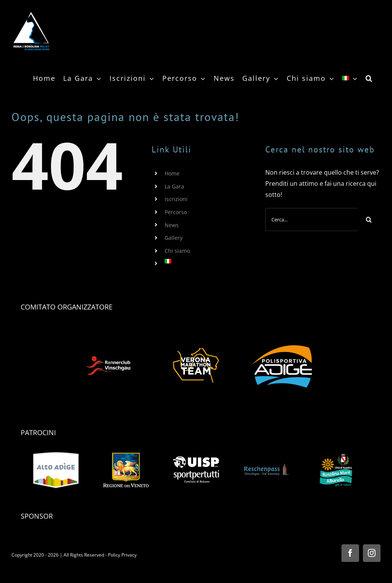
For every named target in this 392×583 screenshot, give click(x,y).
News (172, 225)
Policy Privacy (122, 555)
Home (172, 173)
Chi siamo (177, 251)
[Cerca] (369, 219)
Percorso (176, 212)
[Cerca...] (311, 219)
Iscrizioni (176, 199)
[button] (369, 78)
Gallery (174, 238)
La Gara (174, 186)
